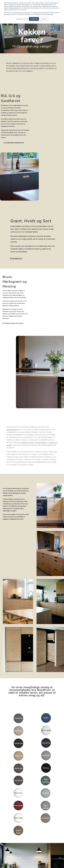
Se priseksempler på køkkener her (14, 143)
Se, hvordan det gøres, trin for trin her (13, 323)
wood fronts (41, 443)
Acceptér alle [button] (34, 19)
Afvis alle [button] (44, 19)
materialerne (12, 430)
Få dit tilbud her (16, 258)
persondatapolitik (22, 10)
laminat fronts (28, 443)
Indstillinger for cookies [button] (22, 19)
